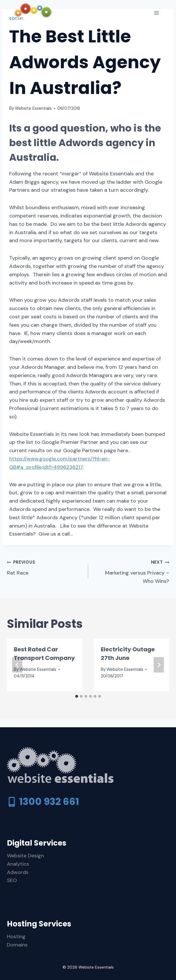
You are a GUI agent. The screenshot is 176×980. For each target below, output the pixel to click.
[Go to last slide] (17, 665)
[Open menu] (156, 13)
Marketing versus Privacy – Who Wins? (131, 571)
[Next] (159, 665)
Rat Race (45, 567)
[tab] (77, 696)
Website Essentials (33, 108)
